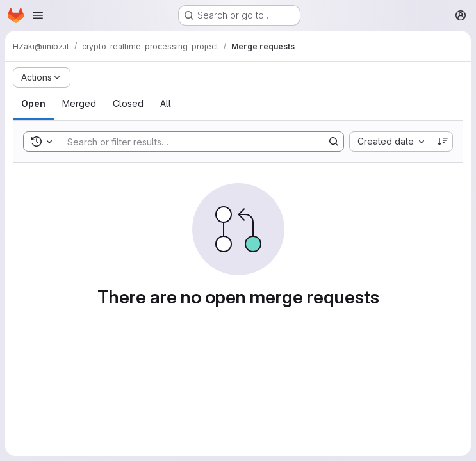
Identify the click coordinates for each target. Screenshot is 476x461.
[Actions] (42, 77)
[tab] (33, 104)
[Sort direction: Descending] (443, 142)
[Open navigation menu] (38, 15)
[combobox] (390, 142)
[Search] (185, 142)
